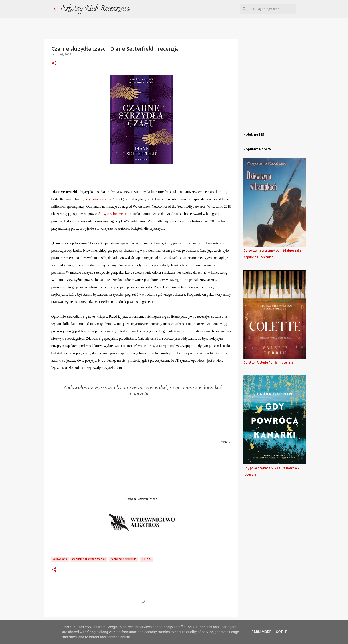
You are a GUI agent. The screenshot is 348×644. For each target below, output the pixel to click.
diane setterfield (124, 559)
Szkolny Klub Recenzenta (96, 9)
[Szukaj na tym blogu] (272, 9)
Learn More (260, 632)
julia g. (146, 559)
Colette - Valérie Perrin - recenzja (268, 363)
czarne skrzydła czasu (89, 559)
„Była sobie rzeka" (114, 214)
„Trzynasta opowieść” (98, 199)
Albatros (60, 559)
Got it (281, 632)
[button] (54, 63)
